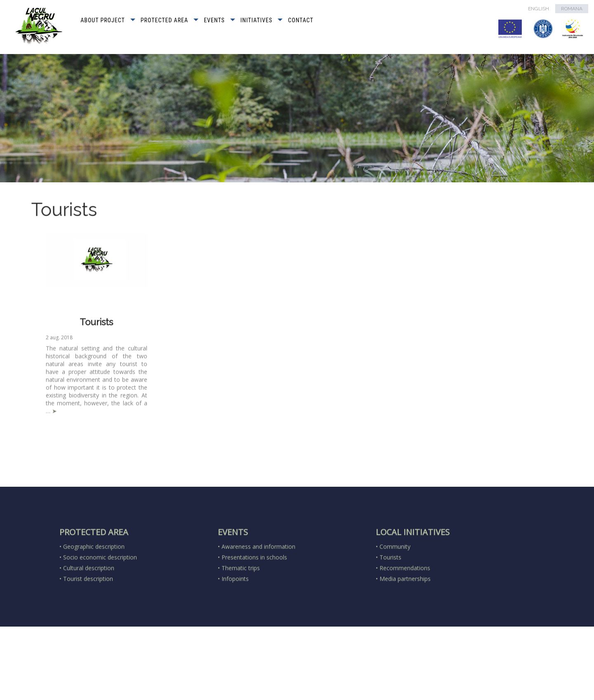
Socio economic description (100, 586)
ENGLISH (539, 9)
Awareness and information (258, 576)
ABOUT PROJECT (103, 20)
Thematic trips (241, 597)
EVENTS (214, 20)
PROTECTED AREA (164, 20)
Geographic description (94, 576)
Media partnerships (405, 608)
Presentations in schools (254, 586)
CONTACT (301, 20)
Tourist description (88, 608)
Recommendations (405, 597)
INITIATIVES (256, 20)
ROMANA (572, 9)
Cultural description (89, 597)
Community (395, 576)
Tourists (96, 325)
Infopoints (235, 608)
